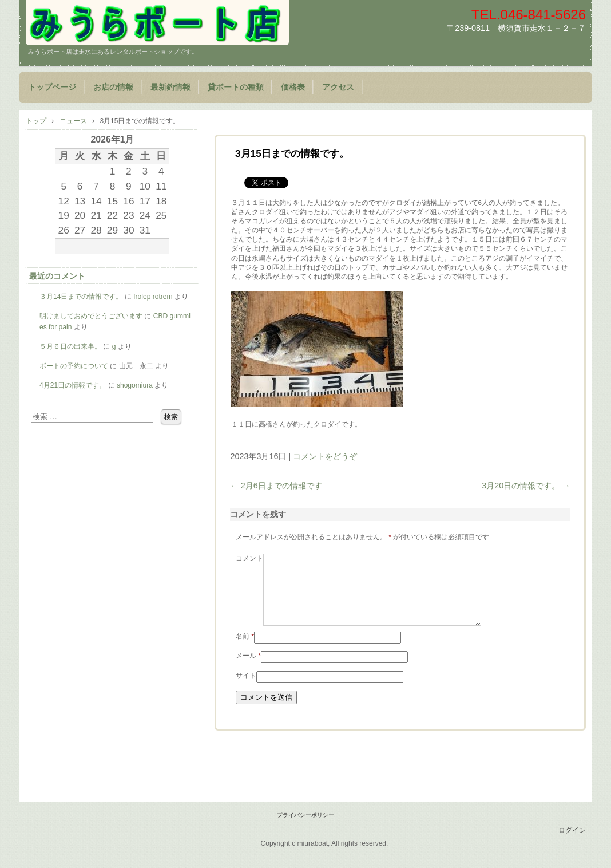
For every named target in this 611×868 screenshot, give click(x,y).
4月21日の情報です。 (73, 385)
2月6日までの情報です (276, 486)
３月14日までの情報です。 (81, 297)
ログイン (572, 844)
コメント (249, 558)
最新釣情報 (170, 87)
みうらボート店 (157, 23)
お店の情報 (113, 87)
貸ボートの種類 (236, 87)
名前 (245, 650)
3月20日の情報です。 (526, 486)
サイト (246, 689)
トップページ (52, 87)
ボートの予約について (74, 366)
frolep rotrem (153, 297)
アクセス (338, 87)
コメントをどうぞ (325, 456)
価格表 (293, 87)
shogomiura (135, 385)
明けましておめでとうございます (91, 316)
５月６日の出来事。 (70, 346)
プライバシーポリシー (305, 829)
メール (248, 669)
